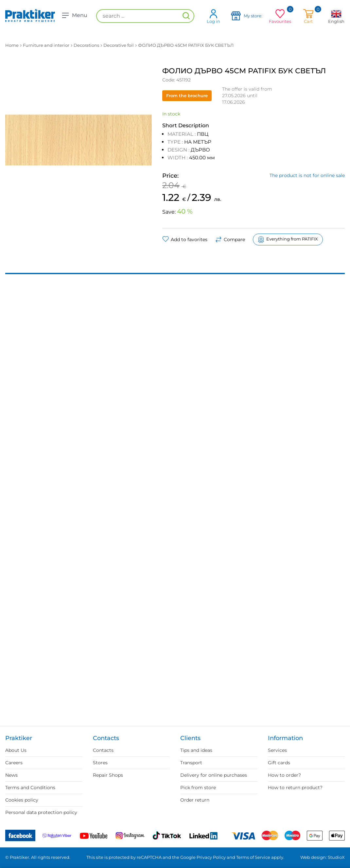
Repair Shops (108, 775)
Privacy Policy (211, 857)
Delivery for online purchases (214, 775)
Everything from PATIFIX (288, 239)
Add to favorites (185, 239)
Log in (213, 16)
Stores (100, 763)
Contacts (103, 750)
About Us (16, 750)
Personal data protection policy (41, 812)
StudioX (336, 857)
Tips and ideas (196, 750)
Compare (230, 239)
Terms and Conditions (30, 788)
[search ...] (145, 16)
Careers (14, 763)
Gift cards (279, 763)
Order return (195, 800)
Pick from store (198, 788)
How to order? (284, 775)
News (11, 775)
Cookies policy (22, 800)
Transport (191, 763)
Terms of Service (253, 857)
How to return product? (295, 788)
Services (277, 750)
